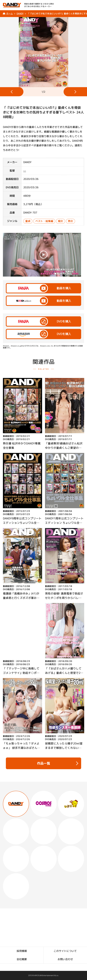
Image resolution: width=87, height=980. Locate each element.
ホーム (10, 14)
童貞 (28, 221)
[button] (12, 92)
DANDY (20, 14)
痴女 (61, 221)
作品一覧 (58, 763)
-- (25, 170)
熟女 (70, 221)
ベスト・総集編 (44, 221)
